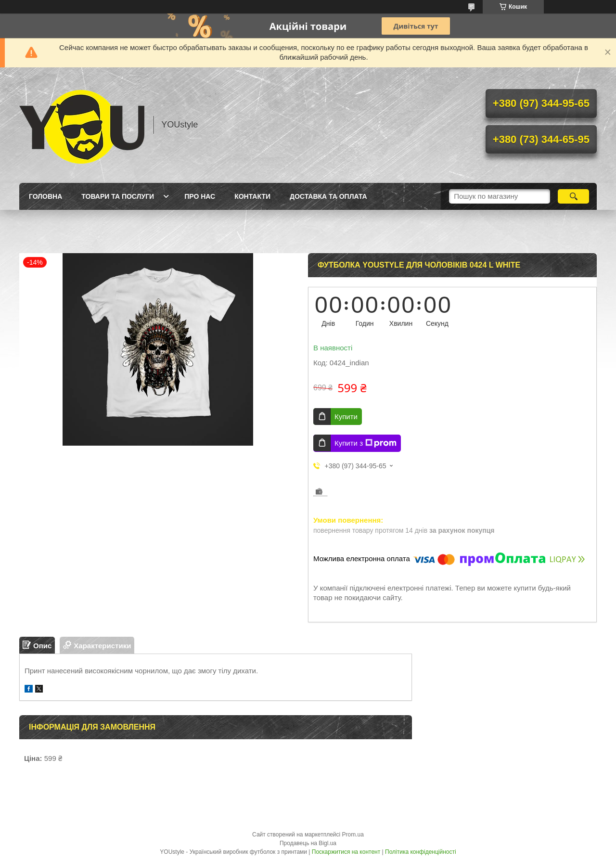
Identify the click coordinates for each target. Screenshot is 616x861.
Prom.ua (353, 835)
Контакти (252, 196)
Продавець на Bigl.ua (308, 843)
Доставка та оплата (328, 196)
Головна (45, 196)
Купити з (366, 443)
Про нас (200, 196)
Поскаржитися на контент (346, 852)
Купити (346, 417)
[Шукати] (573, 196)
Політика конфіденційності (421, 852)
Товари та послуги (118, 196)
